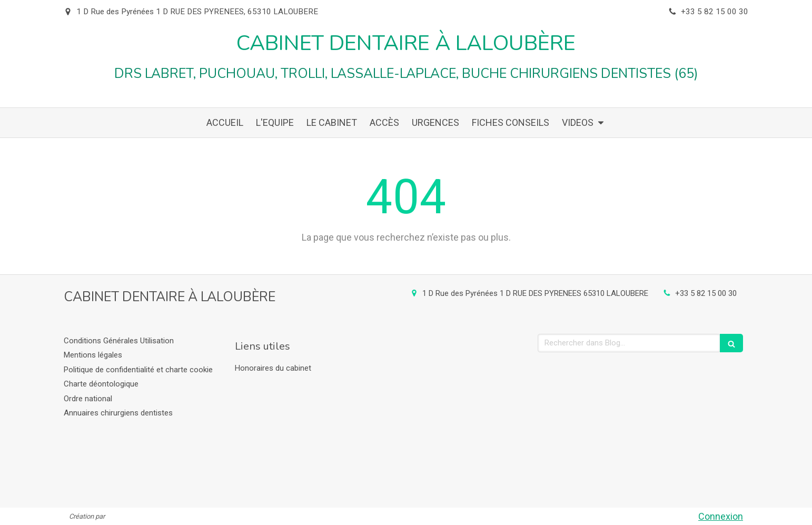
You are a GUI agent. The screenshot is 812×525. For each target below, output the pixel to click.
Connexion (721, 516)
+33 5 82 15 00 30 (706, 293)
